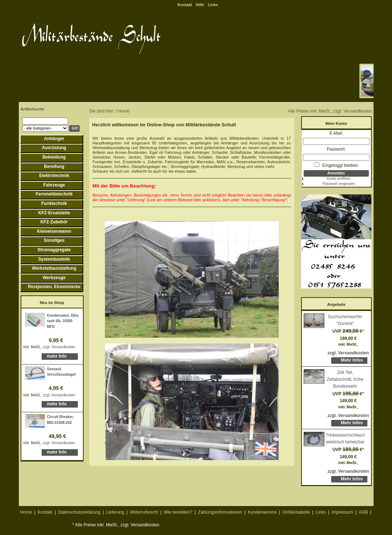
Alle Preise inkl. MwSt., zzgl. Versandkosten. (330, 111)
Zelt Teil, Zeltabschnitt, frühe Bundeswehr (345, 379)
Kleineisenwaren (54, 231)
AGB (363, 512)
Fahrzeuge (54, 185)
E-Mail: (336, 133)
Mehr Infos (352, 360)
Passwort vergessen (339, 184)
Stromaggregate (54, 250)
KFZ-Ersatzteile (54, 213)
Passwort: (336, 149)
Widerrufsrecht (144, 512)
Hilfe (200, 5)
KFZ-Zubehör (54, 222)
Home (26, 512)
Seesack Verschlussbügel (61, 372)
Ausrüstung (54, 148)
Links (213, 5)
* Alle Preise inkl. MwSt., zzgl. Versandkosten (116, 525)
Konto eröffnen (339, 179)
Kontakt (185, 5)
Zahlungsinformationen (220, 512)
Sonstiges (54, 240)
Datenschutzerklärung (79, 512)
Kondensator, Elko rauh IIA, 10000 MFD (63, 321)
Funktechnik (54, 203)
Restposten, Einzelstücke (54, 287)
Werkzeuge (54, 278)
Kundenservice (262, 512)
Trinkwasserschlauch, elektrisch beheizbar (345, 439)
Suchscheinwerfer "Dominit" (345, 320)
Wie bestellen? (178, 512)
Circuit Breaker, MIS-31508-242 (60, 420)
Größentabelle (296, 512)
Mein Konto (336, 123)
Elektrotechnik (54, 176)
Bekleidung (54, 157)
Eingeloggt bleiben (336, 165)
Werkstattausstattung (54, 268)
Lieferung (115, 512)
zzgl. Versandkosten (59, 347)
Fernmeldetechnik (54, 194)
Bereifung (54, 167)
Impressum (342, 512)
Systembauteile (54, 259)
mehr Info (57, 356)
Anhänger (54, 139)
